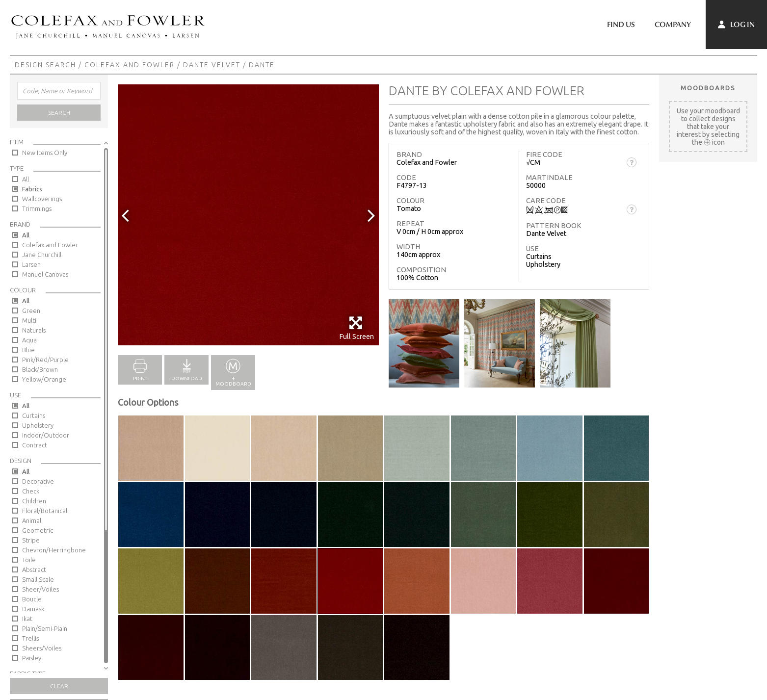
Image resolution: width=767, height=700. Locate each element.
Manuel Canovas (45, 274)
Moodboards (708, 88)
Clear (59, 686)
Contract (35, 445)
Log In (736, 25)
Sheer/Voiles (40, 589)
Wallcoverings (42, 199)
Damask (33, 609)
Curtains (34, 415)
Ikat (27, 619)
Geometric (38, 530)
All (26, 179)
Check (31, 491)
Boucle (32, 599)
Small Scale (38, 579)
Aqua (29, 340)
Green (31, 311)
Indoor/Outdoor (46, 435)
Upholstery (38, 425)
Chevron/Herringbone (54, 550)
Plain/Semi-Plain (45, 628)
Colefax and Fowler (130, 65)
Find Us (621, 25)
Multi (29, 320)
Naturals (34, 330)
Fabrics (32, 189)
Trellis (30, 638)
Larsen (31, 264)
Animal (32, 520)
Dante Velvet (212, 65)
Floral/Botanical (45, 511)
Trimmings (37, 208)
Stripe (31, 540)
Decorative (38, 481)
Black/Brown (40, 369)
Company (673, 25)
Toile (29, 560)
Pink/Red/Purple (45, 360)
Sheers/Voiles (42, 648)
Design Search (45, 65)
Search (59, 113)
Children (34, 501)
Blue (28, 350)
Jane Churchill (42, 255)
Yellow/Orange (44, 379)
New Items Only (45, 153)
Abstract (34, 570)
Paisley (32, 658)
